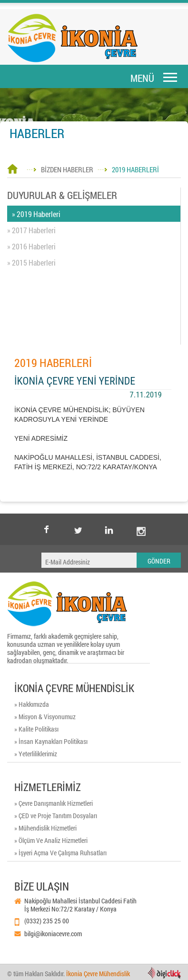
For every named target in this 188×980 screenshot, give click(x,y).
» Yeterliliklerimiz (36, 754)
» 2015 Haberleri (31, 262)
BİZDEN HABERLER (67, 169)
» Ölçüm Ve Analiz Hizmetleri (51, 840)
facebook (47, 529)
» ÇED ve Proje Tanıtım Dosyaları (56, 816)
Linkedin (109, 529)
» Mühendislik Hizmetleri (45, 828)
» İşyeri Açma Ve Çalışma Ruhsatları (60, 853)
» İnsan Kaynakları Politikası (51, 741)
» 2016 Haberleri (31, 246)
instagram (141, 522)
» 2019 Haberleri (36, 214)
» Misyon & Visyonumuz (45, 717)
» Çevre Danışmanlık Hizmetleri (54, 803)
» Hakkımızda (32, 704)
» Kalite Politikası (36, 729)
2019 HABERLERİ (135, 169)
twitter (78, 522)
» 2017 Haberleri (31, 230)
